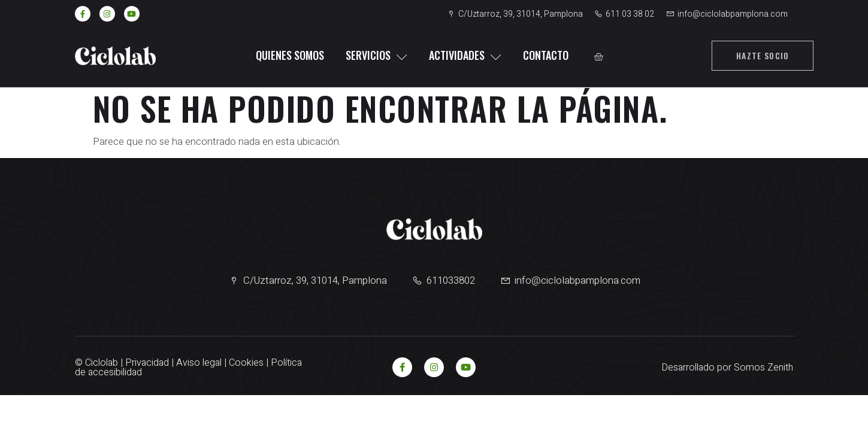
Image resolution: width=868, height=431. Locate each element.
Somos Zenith (763, 368)
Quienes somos (290, 55)
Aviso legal (199, 363)
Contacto (546, 55)
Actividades (465, 55)
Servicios (376, 55)
